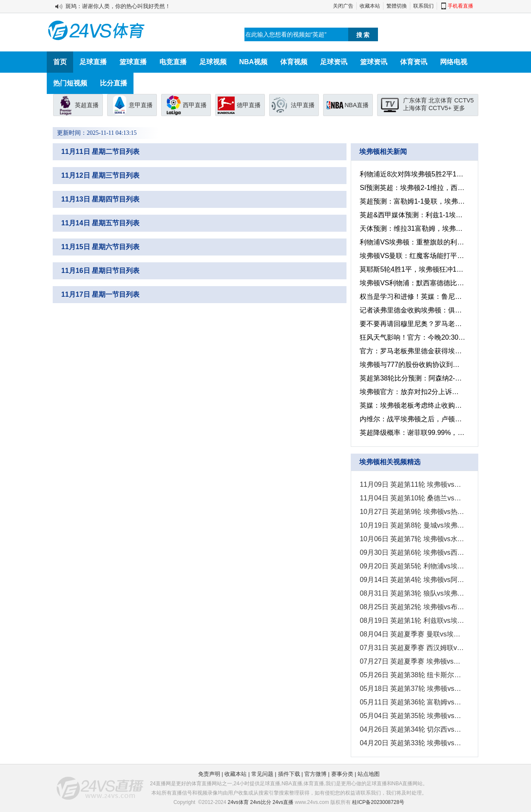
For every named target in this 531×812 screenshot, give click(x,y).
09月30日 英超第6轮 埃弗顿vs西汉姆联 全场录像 (412, 552)
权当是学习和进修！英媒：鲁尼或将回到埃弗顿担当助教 (412, 297)
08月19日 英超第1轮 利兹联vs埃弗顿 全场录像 (412, 620)
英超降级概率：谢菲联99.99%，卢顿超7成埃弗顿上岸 (412, 433)
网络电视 (454, 62)
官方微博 (315, 774)
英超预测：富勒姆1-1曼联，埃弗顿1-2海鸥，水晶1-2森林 (412, 201)
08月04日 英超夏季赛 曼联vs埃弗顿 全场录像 (412, 634)
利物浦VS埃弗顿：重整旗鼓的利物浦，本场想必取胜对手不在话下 (412, 242)
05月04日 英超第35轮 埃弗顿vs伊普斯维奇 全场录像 (412, 716)
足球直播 (93, 62)
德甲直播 (249, 105)
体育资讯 (414, 62)
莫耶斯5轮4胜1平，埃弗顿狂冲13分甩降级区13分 (412, 269)
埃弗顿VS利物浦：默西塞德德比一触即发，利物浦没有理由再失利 (412, 283)
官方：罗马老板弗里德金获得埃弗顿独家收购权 (412, 351)
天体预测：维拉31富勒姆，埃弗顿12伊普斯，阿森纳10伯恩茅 (412, 229)
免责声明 (209, 774)
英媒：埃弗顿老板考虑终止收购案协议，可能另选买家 (412, 405)
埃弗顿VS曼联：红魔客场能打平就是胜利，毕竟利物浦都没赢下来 (412, 256)
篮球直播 (133, 62)
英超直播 (87, 105)
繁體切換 (397, 6)
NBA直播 (357, 105)
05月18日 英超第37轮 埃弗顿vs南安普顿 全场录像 (412, 688)
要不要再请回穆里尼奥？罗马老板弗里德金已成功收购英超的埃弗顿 (412, 324)
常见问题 (262, 774)
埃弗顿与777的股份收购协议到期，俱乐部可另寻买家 (412, 365)
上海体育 (415, 108)
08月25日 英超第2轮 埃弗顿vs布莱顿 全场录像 (412, 607)
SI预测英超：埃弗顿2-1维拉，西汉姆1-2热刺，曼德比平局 (412, 188)
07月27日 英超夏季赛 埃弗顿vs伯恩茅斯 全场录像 (412, 661)
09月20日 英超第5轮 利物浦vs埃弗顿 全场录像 (412, 566)
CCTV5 (464, 100)
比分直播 (114, 83)
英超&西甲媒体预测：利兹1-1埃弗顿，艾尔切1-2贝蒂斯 (412, 215)
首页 (60, 62)
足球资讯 (334, 62)
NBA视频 (254, 62)
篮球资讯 (374, 62)
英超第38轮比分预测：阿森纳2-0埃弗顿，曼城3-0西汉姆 (412, 378)
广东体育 (415, 100)
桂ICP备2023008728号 (378, 802)
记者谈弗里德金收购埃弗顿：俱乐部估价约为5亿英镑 (412, 310)
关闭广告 (343, 6)
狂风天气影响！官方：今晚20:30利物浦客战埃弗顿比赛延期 (412, 337)
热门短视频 (70, 83)
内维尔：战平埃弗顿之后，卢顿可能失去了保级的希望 (412, 419)
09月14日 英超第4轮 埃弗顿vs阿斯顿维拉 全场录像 (412, 580)
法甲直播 (303, 105)
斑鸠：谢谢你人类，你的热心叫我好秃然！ (118, 6)
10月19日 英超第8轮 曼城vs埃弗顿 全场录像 (412, 525)
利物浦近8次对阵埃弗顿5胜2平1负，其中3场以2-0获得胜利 (412, 174)
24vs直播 (283, 802)
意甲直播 (141, 105)
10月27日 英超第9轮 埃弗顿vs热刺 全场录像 (412, 512)
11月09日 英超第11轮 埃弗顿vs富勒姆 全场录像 (412, 484)
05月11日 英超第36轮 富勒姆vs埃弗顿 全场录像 (412, 702)
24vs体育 (238, 802)
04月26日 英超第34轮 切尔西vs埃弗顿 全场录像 (412, 729)
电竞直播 (173, 62)
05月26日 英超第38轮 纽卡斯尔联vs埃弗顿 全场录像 (412, 675)
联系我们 (423, 6)
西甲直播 (195, 105)
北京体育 (440, 100)
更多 (459, 108)
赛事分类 (342, 774)
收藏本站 (370, 6)
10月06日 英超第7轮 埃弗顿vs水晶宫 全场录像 (412, 539)
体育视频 (294, 62)
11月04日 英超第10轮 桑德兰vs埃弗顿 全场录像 (412, 498)
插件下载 (289, 774)
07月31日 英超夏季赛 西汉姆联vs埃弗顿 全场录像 (412, 648)
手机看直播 (460, 6)
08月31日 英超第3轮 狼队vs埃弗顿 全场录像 (412, 593)
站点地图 (369, 774)
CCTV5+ (440, 108)
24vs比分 (260, 802)
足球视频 (213, 62)
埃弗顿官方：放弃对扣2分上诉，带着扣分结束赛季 (412, 392)
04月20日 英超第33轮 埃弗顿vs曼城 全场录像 (412, 743)
